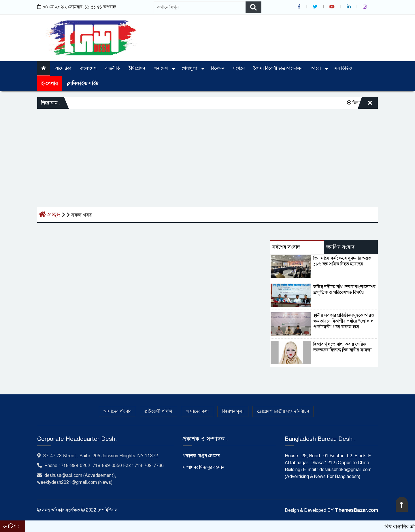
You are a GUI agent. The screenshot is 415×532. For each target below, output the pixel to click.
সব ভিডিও (343, 68)
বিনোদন (218, 68)
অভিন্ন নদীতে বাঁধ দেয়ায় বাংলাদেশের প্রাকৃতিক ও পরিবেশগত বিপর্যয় (344, 290)
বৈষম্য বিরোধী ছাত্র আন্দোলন (278, 68)
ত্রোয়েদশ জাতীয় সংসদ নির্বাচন (283, 411)
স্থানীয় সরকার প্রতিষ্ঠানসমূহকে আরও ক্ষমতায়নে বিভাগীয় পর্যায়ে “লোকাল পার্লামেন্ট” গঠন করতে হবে (344, 321)
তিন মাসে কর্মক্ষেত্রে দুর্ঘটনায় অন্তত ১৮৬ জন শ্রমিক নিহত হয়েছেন (342, 261)
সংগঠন (239, 68)
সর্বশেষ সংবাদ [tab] (286, 247)
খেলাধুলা (190, 68)
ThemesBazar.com (356, 510)
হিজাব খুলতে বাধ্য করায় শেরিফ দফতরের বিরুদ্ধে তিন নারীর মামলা (342, 347)
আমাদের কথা (197, 411)
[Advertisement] (207, 152)
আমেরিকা (63, 68)
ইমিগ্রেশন (137, 68)
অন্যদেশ (161, 68)
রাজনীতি (113, 68)
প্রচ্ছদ (50, 215)
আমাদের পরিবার (117, 411)
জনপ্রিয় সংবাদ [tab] (340, 247)
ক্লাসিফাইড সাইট (82, 84)
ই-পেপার (49, 84)
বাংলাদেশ (88, 68)
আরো (317, 68)
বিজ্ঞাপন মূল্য (233, 411)
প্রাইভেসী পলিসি (159, 411)
